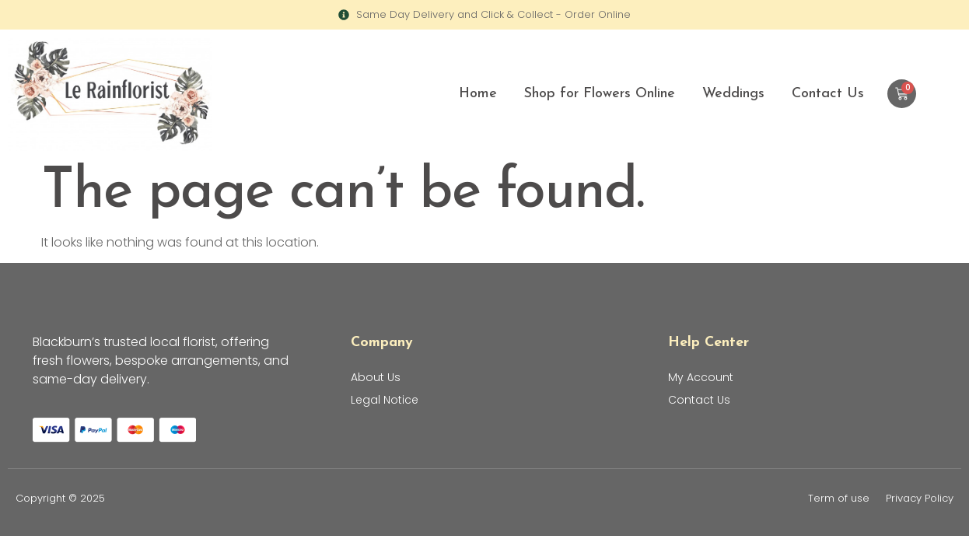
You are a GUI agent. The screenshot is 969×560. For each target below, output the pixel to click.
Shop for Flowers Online (600, 94)
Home (478, 94)
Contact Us (828, 94)
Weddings (733, 94)
